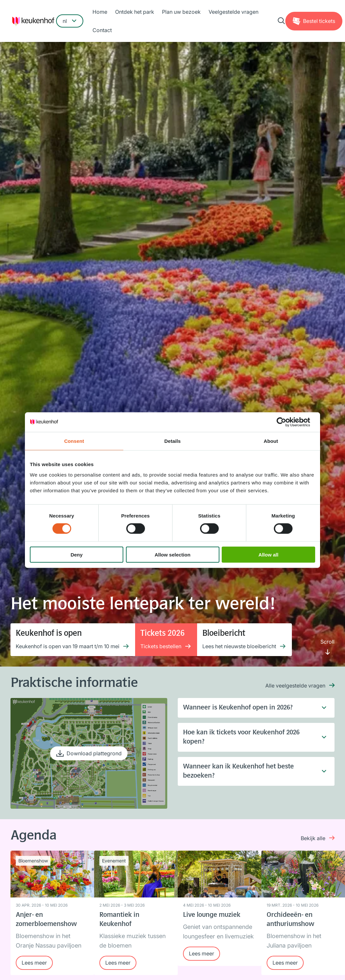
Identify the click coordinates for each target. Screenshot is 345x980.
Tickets (319, 21)
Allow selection (172, 554)
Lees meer (34, 963)
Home (100, 12)
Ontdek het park (135, 12)
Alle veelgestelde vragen (295, 686)
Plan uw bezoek (181, 12)
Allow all (268, 554)
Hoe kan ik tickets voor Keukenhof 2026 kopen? (251, 737)
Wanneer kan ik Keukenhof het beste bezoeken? (251, 771)
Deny (77, 554)
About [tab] (271, 441)
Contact (102, 30)
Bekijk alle (313, 838)
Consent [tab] (74, 441)
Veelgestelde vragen (233, 12)
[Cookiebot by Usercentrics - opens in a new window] (286, 422)
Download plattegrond (94, 753)
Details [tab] (172, 441)
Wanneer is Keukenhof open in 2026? (251, 708)
